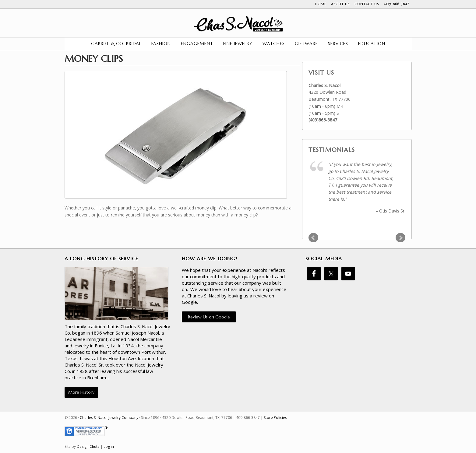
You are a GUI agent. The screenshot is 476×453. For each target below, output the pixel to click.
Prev (313, 238)
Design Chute (88, 446)
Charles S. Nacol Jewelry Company (238, 24)
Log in (109, 446)
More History (81, 392)
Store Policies (275, 418)
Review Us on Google (209, 317)
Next (400, 238)
